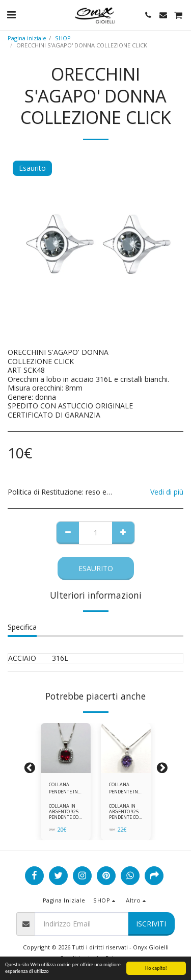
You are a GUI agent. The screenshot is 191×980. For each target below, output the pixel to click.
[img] (66, 748)
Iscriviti (151, 924)
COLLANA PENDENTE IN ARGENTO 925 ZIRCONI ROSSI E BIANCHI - (66, 788)
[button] (11, 15)
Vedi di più (167, 492)
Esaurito (96, 568)
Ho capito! (156, 968)
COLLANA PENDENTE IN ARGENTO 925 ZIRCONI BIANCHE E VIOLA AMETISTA (124, 788)
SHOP (63, 38)
